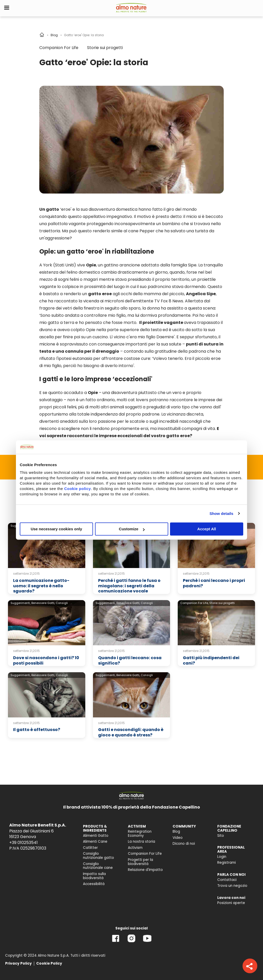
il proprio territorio (171, 279)
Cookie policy (78, 489)
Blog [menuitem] (176, 832)
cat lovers (138, 400)
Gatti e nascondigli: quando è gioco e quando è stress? (131, 732)
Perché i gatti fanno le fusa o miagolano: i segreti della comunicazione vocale (129, 586)
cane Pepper (141, 231)
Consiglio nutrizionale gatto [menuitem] (98, 856)
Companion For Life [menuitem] (145, 854)
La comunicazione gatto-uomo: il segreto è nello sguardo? (41, 586)
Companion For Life (59, 48)
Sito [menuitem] (221, 836)
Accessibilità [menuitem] (94, 884)
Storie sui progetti (105, 48)
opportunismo (54, 414)
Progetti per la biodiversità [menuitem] (140, 862)
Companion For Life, (194, 603)
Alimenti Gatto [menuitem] (96, 836)
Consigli (62, 603)
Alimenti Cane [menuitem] (95, 842)
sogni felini (68, 279)
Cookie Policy (49, 963)
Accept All (207, 529)
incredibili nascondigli (181, 421)
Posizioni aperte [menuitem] (231, 903)
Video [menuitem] (178, 838)
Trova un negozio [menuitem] (232, 886)
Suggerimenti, (21, 603)
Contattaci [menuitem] (227, 880)
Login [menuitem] (222, 857)
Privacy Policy (18, 963)
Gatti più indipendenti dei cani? (211, 660)
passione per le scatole (121, 421)
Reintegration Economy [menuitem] (140, 834)
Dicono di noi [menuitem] (184, 844)
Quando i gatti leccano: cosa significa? (130, 660)
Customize (132, 529)
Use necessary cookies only (56, 529)
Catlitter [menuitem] (90, 848)
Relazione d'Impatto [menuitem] (145, 870)
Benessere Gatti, (43, 603)
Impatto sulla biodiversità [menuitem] (94, 876)
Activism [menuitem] (135, 848)
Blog (54, 35)
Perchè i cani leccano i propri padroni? (214, 583)
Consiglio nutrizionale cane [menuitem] (98, 866)
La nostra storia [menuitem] (142, 842)
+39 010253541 (24, 843)
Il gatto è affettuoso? (37, 730)
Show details (222, 513)
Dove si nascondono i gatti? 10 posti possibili (46, 660)
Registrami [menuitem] (227, 863)
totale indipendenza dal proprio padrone (118, 414)
